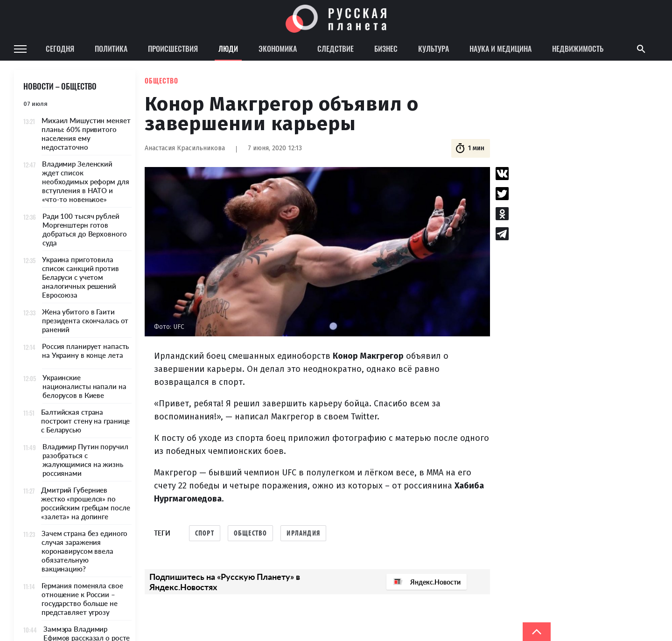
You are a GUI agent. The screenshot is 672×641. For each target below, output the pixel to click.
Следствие (336, 49)
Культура (434, 49)
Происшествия (173, 49)
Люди (228, 49)
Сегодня (60, 49)
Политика (111, 49)
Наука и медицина (500, 49)
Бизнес (386, 49)
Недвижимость (578, 49)
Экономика (278, 49)
